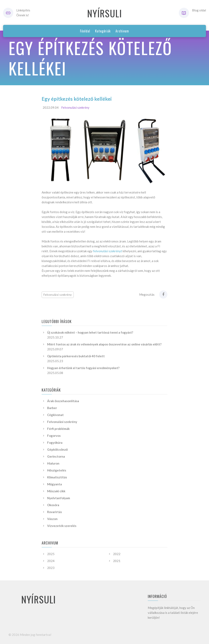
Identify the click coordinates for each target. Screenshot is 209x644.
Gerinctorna (56, 456)
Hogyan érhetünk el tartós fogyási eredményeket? (83, 368)
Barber (52, 408)
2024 (51, 561)
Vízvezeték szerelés (62, 526)
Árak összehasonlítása (63, 401)
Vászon (52, 519)
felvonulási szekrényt (108, 251)
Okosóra (53, 505)
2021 (117, 561)
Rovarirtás (54, 512)
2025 (51, 554)
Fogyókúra (55, 443)
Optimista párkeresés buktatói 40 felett (76, 356)
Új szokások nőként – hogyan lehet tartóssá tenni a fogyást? (90, 332)
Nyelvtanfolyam (59, 498)
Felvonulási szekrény (75, 107)
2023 (51, 568)
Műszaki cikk (56, 491)
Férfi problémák (58, 429)
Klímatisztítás (57, 477)
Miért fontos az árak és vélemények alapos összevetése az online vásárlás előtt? (104, 344)
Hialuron (53, 463)
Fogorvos (54, 436)
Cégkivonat (55, 415)
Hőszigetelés (57, 470)
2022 (117, 554)
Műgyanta (54, 484)
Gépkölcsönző (57, 449)
